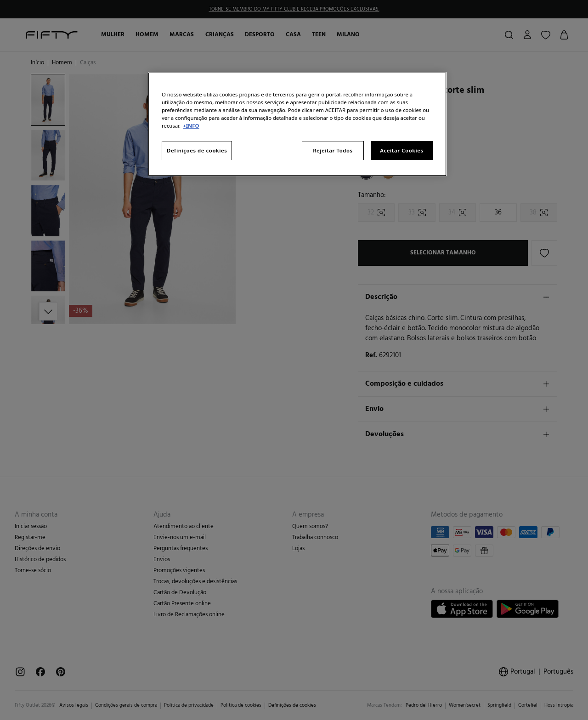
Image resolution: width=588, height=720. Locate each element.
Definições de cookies (197, 150)
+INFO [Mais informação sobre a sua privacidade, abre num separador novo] (191, 126)
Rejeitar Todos (333, 150)
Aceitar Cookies (401, 150)
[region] (297, 124)
